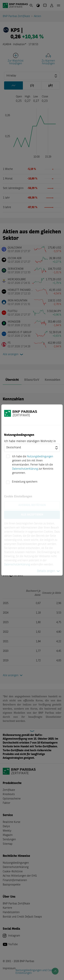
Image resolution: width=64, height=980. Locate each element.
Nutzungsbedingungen (40, 457)
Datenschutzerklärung (25, 469)
